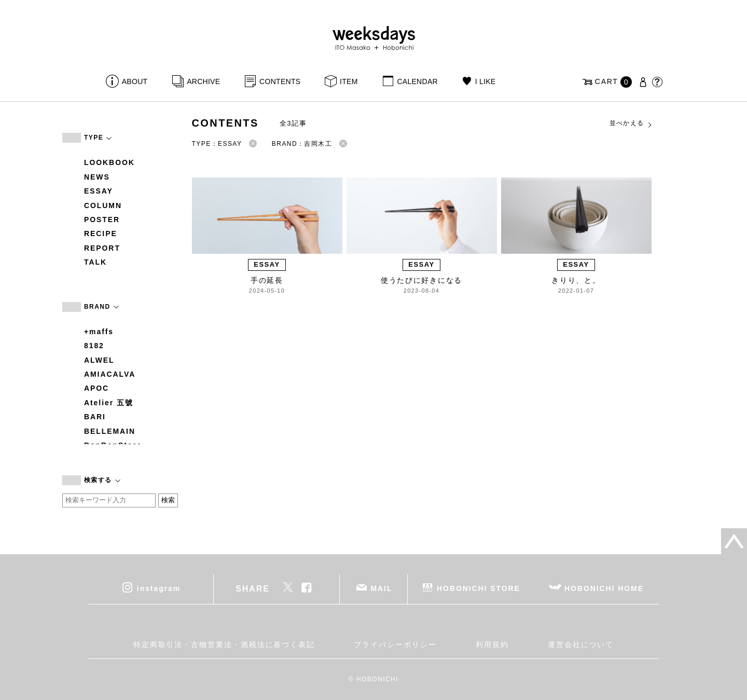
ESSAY (99, 191)
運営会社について (581, 644)
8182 (94, 346)
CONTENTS (280, 81)
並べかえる (631, 123)
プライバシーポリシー (395, 644)
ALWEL (99, 360)
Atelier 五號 (109, 403)
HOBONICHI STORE (479, 588)
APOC (96, 388)
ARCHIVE (203, 81)
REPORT (102, 248)
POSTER (102, 219)
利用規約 (492, 644)
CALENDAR (417, 81)
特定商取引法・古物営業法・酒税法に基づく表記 (224, 644)
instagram (159, 588)
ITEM (349, 81)
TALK (95, 262)
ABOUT (135, 81)
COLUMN (103, 205)
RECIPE (101, 234)
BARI (95, 417)
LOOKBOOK (109, 162)
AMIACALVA (110, 374)
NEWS (97, 177)
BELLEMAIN (110, 431)
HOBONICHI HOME (604, 588)
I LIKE (486, 81)
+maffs (99, 332)
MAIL (382, 588)
